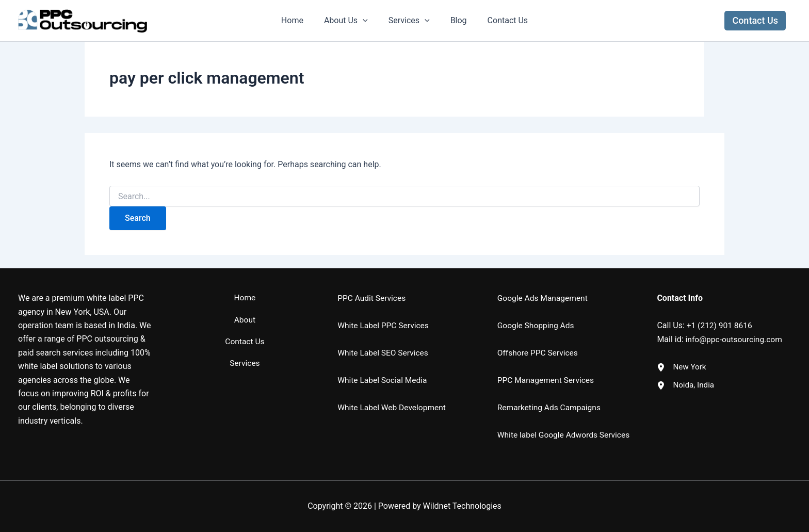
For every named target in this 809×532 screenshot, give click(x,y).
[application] (367, 21)
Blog (455, 20)
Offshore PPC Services (539, 340)
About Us (350, 21)
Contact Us (500, 20)
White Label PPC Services (384, 312)
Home (301, 20)
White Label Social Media (384, 367)
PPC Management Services (547, 367)
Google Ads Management (544, 285)
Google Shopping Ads (537, 312)
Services (409, 21)
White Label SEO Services (384, 340)
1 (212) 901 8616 (723, 312)
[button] (755, 21)
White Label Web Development (393, 394)
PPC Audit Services (373, 285)
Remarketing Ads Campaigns (551, 394)
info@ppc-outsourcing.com (735, 326)
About (245, 312)
